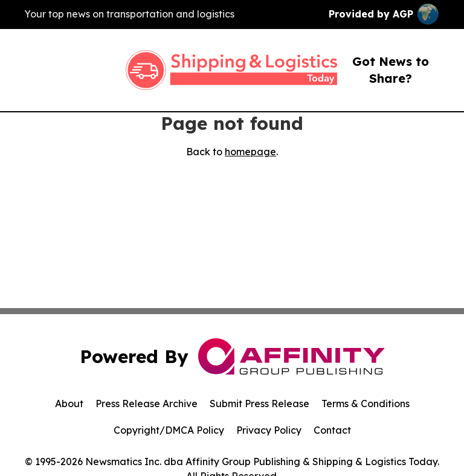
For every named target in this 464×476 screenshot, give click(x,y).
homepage (250, 152)
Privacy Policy (269, 430)
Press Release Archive (147, 404)
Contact (332, 430)
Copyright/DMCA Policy (169, 430)
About (69, 404)
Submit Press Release (259, 404)
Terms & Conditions (366, 404)
